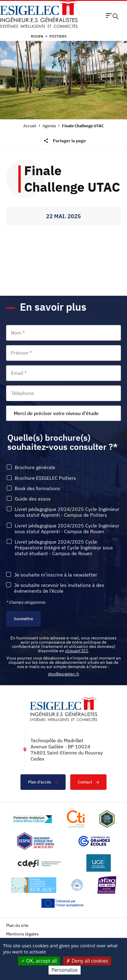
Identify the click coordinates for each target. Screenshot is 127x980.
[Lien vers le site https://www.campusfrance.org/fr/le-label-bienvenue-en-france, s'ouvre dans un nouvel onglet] (77, 885)
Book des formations (37, 488)
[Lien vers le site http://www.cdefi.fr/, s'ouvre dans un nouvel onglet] (40, 863)
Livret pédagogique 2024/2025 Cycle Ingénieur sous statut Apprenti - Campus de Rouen (67, 529)
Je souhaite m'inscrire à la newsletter (56, 575)
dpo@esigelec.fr (64, 674)
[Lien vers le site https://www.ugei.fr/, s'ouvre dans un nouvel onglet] (99, 863)
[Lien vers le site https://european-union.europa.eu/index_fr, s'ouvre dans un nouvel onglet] (64, 903)
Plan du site (17, 926)
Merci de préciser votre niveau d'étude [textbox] (56, 413)
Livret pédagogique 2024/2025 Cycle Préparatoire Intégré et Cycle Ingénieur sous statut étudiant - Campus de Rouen (64, 548)
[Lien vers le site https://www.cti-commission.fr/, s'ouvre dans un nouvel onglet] (76, 819)
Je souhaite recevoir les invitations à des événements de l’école (59, 588)
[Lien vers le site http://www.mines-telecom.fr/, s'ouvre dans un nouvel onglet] (32, 819)
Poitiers (58, 36)
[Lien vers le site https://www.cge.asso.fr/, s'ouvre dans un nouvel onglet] (94, 841)
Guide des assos (33, 499)
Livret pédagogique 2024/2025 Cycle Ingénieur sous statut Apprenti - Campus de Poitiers (67, 512)
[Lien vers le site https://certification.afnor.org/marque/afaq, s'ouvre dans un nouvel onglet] (107, 885)
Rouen (37, 36)
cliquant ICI (76, 651)
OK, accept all (39, 961)
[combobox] (64, 413)
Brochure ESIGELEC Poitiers (45, 478)
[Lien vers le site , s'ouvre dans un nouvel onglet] (107, 819)
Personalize (65, 970)
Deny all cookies (87, 961)
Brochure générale (35, 467)
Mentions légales (22, 934)
